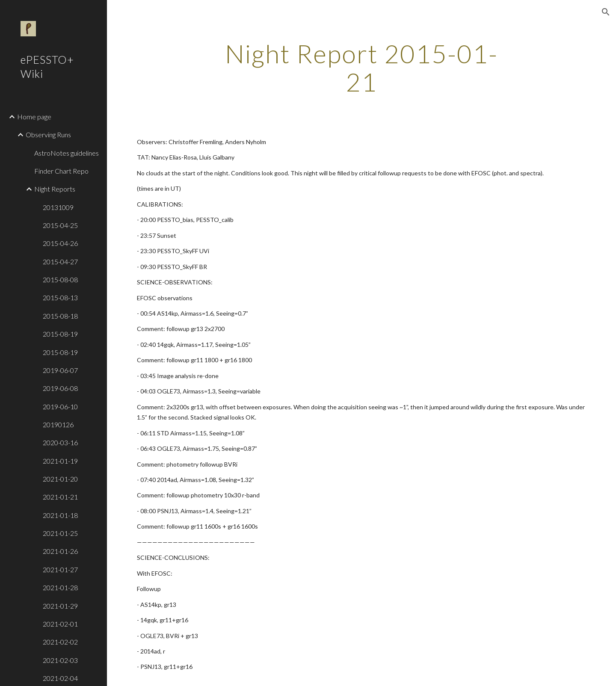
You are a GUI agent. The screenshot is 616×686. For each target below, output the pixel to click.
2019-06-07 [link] (60, 370)
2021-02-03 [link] (60, 660)
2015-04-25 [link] (60, 225)
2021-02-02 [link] (60, 642)
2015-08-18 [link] (60, 316)
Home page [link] (34, 117)
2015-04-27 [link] (60, 262)
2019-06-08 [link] (60, 388)
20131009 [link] (58, 207)
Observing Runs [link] (48, 135)
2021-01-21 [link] (60, 497)
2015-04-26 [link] (60, 243)
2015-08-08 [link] (60, 279)
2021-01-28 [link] (60, 587)
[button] (606, 12)
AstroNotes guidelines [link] (67, 153)
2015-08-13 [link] (60, 297)
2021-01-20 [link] (60, 479)
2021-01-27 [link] (60, 569)
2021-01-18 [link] (60, 515)
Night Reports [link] (55, 189)
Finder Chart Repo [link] (61, 171)
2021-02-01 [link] (60, 624)
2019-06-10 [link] (60, 407)
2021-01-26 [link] (60, 551)
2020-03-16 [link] (60, 442)
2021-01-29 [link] (60, 606)
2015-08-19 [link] (60, 334)
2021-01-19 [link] (60, 461)
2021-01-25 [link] (60, 533)
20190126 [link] (58, 424)
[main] (361, 68)
